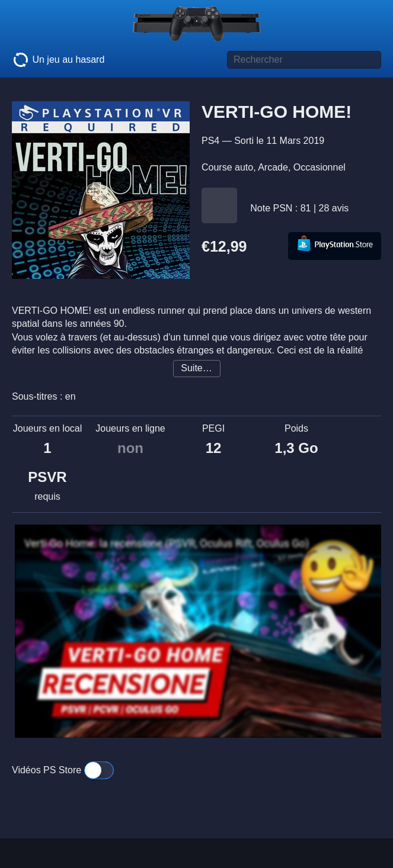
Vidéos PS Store (63, 770)
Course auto (227, 167)
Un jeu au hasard (58, 60)
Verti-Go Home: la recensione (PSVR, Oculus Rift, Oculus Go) (167, 544)
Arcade (273, 167)
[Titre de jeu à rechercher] (304, 60)
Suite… (196, 368)
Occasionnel (319, 167)
